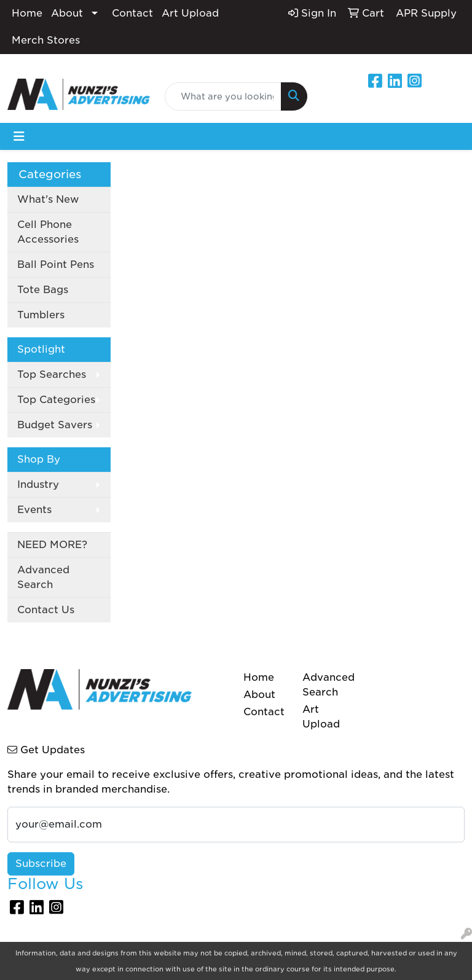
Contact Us (46, 610)
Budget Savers (55, 425)
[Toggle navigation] (19, 136)
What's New (48, 199)
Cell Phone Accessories (48, 232)
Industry (38, 484)
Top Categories (56, 400)
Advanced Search (43, 577)
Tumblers (41, 315)
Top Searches (52, 374)
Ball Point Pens (56, 265)
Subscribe (41, 864)
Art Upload (190, 13)
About (67, 13)
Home (27, 13)
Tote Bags (43, 290)
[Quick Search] (223, 96)
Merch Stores (46, 40)
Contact (132, 13)
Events (34, 510)
